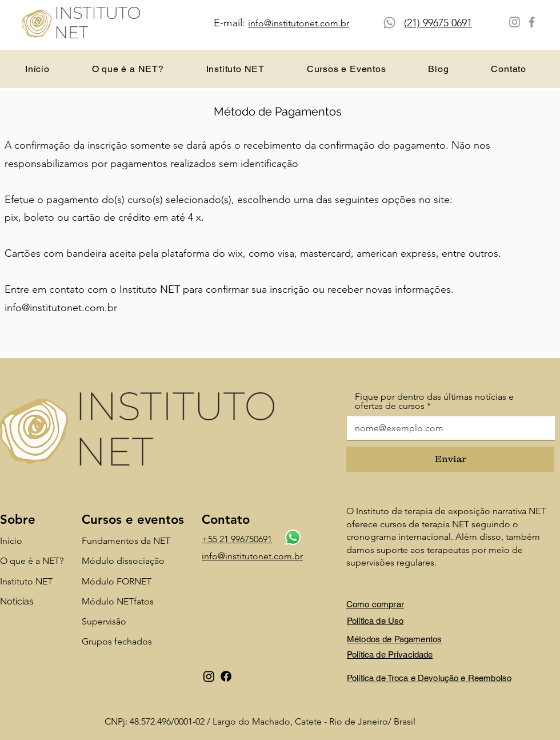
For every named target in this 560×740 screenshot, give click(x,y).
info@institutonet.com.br (61, 308)
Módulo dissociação (123, 561)
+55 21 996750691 (237, 539)
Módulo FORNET (117, 581)
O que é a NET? (32, 561)
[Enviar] (450, 459)
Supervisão (104, 621)
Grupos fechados (117, 641)
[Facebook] (532, 22)
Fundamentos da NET (126, 541)
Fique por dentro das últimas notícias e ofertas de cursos (434, 401)
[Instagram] (515, 22)
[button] (347, 69)
